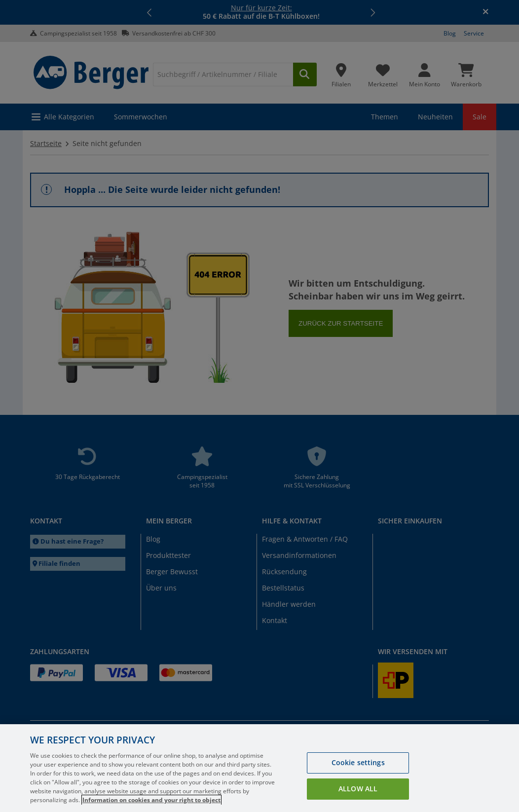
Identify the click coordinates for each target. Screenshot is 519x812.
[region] (259, 768)
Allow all (358, 789)
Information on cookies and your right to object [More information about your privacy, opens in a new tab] (151, 800)
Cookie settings (358, 762)
